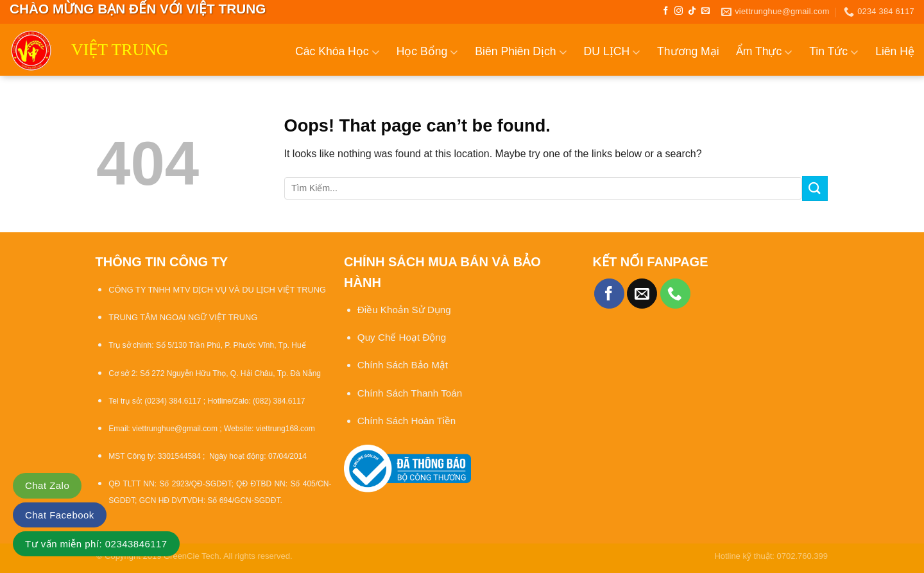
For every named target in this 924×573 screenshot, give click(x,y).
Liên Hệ (895, 51)
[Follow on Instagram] (679, 11)
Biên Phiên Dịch (521, 52)
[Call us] (675, 294)
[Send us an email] (706, 11)
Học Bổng (428, 52)
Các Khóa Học (338, 52)
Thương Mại (688, 51)
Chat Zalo (47, 485)
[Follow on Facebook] (666, 11)
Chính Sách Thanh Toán (410, 393)
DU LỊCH (612, 52)
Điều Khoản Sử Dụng (404, 310)
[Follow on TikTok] (692, 11)
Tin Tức (834, 52)
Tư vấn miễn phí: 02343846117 (96, 544)
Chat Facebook (60, 515)
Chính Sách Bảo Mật (404, 365)
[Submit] (815, 188)
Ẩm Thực (765, 52)
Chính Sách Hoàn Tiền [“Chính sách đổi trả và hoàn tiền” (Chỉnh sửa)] (406, 421)
